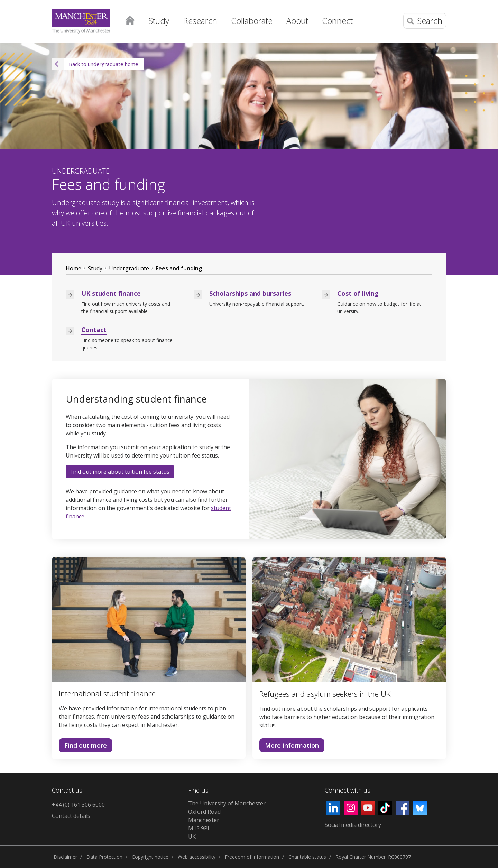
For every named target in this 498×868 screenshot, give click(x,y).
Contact (94, 330)
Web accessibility (197, 857)
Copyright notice (150, 857)
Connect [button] (337, 21)
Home (130, 19)
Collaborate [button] (252, 21)
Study (95, 268)
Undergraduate (129, 268)
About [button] (297, 21)
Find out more (83, 747)
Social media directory (353, 825)
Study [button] (159, 21)
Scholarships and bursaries (250, 293)
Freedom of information (252, 857)
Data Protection (104, 857)
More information (289, 747)
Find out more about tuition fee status (120, 472)
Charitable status (307, 857)
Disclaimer (65, 857)
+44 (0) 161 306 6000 (78, 805)
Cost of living (358, 293)
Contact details (71, 816)
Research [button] (200, 21)
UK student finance (111, 293)
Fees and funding (179, 268)
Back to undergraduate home (95, 64)
